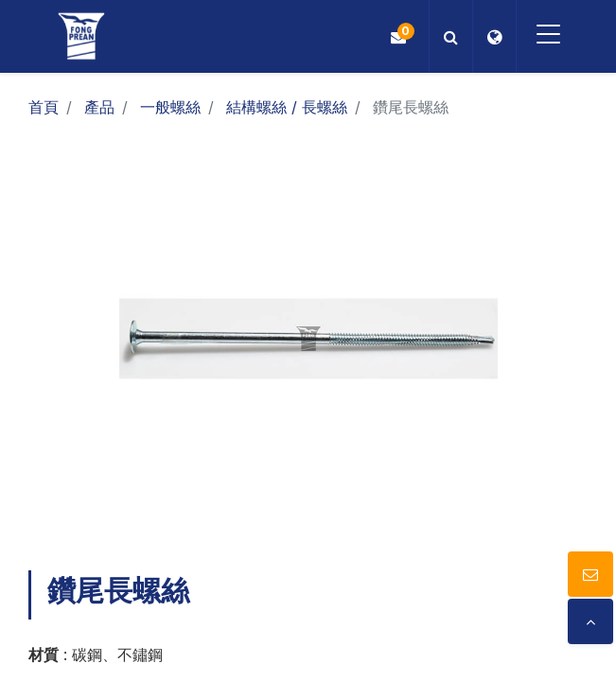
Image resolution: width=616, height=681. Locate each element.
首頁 (44, 107)
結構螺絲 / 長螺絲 (287, 107)
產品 (99, 107)
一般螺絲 (170, 107)
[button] (449, 36)
